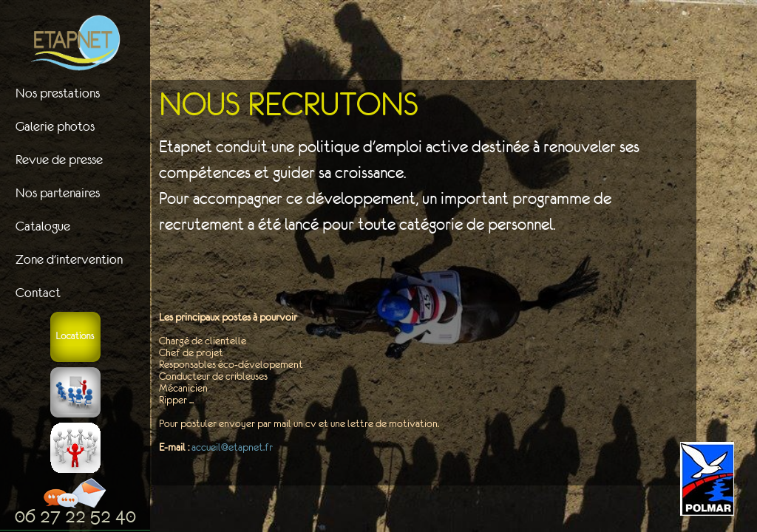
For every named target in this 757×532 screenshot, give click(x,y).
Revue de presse (59, 160)
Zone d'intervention (69, 259)
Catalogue (43, 226)
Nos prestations (58, 93)
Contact (38, 293)
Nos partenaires (58, 193)
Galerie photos (55, 126)
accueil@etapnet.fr (232, 447)
